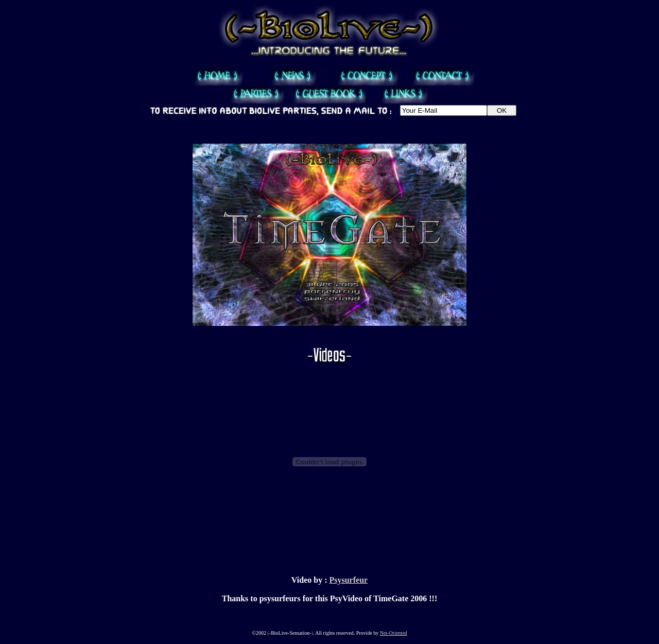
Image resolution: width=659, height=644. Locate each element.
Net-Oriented (394, 633)
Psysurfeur (348, 580)
